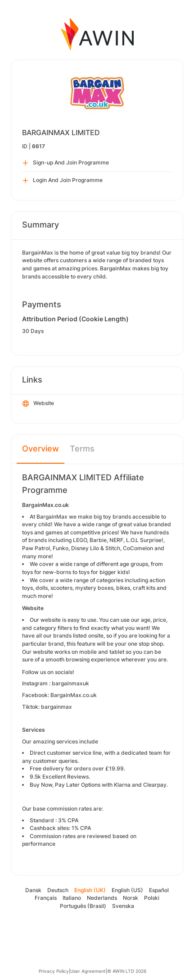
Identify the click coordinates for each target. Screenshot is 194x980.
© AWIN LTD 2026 (127, 971)
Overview (41, 449)
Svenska (123, 906)
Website (38, 404)
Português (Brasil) (83, 906)
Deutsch (58, 890)
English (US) (127, 890)
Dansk (33, 890)
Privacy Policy (54, 971)
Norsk (131, 898)
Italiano (72, 898)
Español (159, 890)
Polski (152, 898)
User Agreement (88, 971)
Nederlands (102, 898)
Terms (82, 449)
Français (46, 898)
